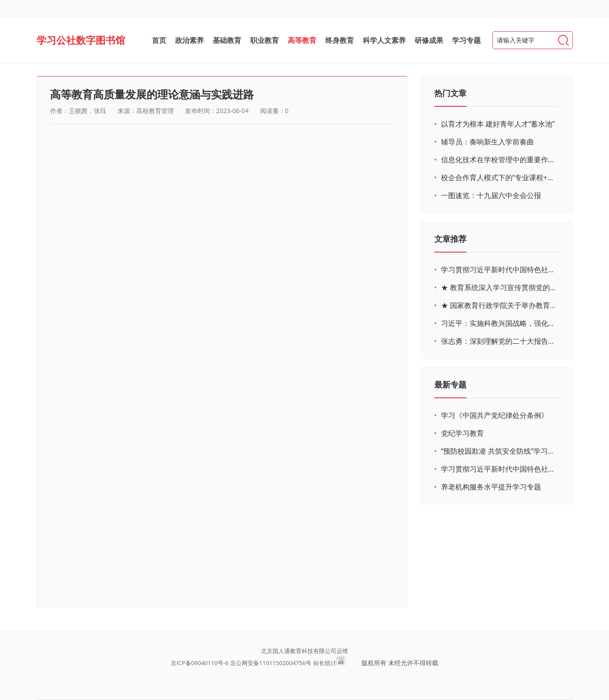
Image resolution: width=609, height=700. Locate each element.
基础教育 (227, 40)
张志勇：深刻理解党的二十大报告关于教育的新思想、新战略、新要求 (499, 341)
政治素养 (189, 40)
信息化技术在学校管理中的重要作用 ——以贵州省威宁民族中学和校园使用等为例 (499, 160)
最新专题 (450, 384)
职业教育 (265, 40)
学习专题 (466, 40)
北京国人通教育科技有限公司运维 (304, 651)
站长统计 (325, 663)
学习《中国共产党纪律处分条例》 (495, 415)
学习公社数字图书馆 (81, 40)
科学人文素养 (384, 40)
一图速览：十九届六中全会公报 (491, 195)
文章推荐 (450, 239)
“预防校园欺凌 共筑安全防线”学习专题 (499, 451)
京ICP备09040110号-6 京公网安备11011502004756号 (241, 663)
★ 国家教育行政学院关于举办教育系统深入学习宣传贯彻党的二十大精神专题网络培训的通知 (499, 305)
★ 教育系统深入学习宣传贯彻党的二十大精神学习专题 (499, 287)
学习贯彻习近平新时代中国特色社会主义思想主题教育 (499, 469)
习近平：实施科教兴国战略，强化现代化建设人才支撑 (499, 323)
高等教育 (302, 40)
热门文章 (450, 93)
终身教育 (340, 40)
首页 (159, 40)
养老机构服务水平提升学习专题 (491, 487)
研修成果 (429, 40)
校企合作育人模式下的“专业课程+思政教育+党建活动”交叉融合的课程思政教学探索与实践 (499, 177)
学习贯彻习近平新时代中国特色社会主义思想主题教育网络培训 (499, 270)
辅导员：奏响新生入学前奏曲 (487, 142)
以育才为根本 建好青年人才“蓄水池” (498, 124)
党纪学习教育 (462, 433)
